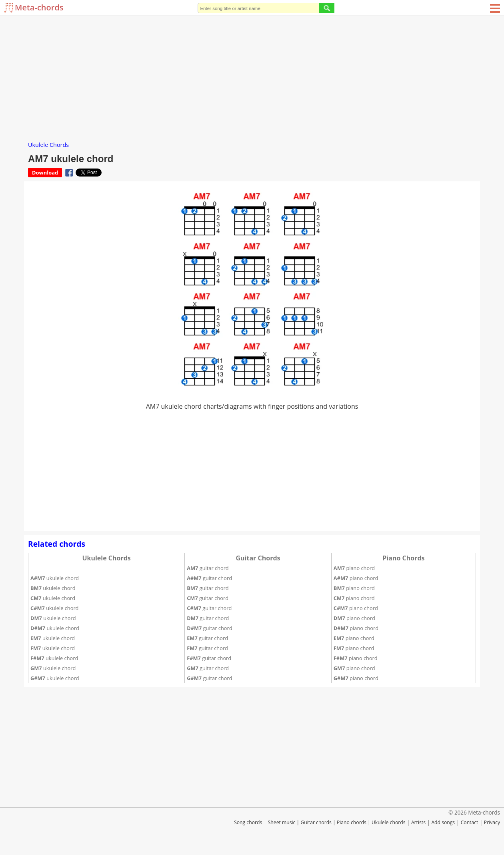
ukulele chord (55, 578)
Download (45, 173)
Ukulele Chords (48, 145)
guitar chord (208, 568)
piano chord (354, 568)
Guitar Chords (258, 558)
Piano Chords (403, 558)
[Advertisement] (252, 76)
